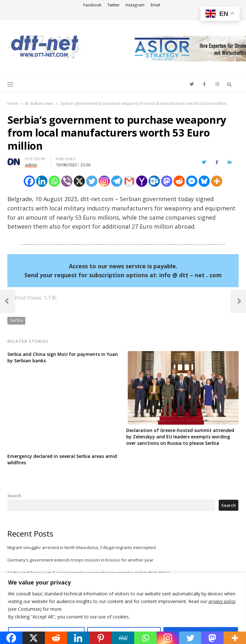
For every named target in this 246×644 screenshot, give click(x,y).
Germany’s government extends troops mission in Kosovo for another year (80, 560)
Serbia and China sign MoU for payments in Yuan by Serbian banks (63, 357)
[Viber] (67, 181)
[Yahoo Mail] (142, 181)
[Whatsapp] (54, 181)
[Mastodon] (167, 181)
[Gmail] (129, 181)
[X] (79, 181)
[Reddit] (179, 181)
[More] (217, 181)
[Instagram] (104, 181)
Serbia (16, 320)
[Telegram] (117, 181)
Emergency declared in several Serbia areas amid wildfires (62, 459)
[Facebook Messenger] (192, 181)
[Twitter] (92, 181)
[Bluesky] (204, 181)
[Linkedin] (42, 181)
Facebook (92, 5)
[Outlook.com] (154, 181)
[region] (123, 608)
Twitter (114, 5)
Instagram (135, 5)
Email (155, 5)
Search (14, 496)
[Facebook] (29, 181)
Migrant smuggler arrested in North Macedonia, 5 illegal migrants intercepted (82, 547)
